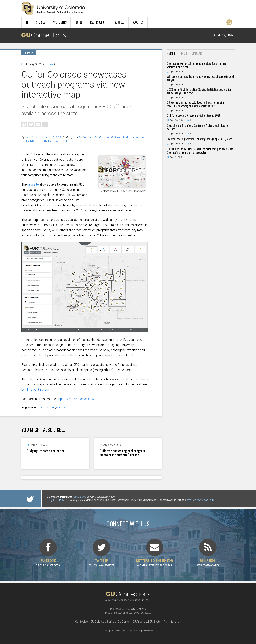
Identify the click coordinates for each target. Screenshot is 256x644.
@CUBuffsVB (58, 500)
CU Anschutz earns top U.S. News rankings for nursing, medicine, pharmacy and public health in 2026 (196, 104)
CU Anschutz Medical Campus (128, 137)
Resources (118, 22)
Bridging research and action (46, 451)
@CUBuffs (80, 497)
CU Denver (105, 137)
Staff (27, 137)
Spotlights (60, 22)
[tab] (172, 54)
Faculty (57, 141)
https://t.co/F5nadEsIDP (201, 500)
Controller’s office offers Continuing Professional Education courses (198, 127)
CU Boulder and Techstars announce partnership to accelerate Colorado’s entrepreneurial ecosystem (200, 151)
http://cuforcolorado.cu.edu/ (75, 399)
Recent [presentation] (172, 53)
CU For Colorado (46, 408)
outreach (61, 408)
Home (27, 22)
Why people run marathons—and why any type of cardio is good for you (200, 78)
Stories (41, 22)
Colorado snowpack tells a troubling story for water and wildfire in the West (197, 65)
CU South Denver (30, 141)
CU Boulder (85, 137)
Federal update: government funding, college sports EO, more (199, 139)
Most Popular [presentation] (192, 53)
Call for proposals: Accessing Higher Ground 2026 (194, 115)
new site (33, 184)
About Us (138, 22)
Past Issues (97, 22)
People (78, 22)
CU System (47, 141)
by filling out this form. (36, 389)
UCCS (95, 137)
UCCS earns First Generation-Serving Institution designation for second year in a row (199, 91)
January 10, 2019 (52, 137)
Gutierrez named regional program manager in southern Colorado (122, 453)
